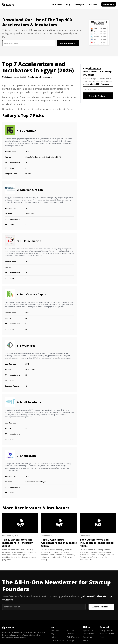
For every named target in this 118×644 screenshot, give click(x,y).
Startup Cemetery (58, 641)
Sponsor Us (88, 630)
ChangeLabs (28, 456)
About (86, 641)
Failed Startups (73, 637)
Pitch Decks (72, 630)
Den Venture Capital (34, 294)
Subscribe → (109, 4)
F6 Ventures (28, 131)
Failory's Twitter (106, 630)
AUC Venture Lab (31, 190)
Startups (71, 641)
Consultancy (88, 634)
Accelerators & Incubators (40, 77)
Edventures (28, 346)
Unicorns (71, 634)
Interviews (57, 4)
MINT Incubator (31, 402)
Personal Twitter (107, 634)
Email (102, 637)
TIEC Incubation (31, 241)
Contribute (88, 637)
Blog (68, 4)
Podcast (54, 637)
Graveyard (80, 4)
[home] (8, 4)
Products (93, 4)
